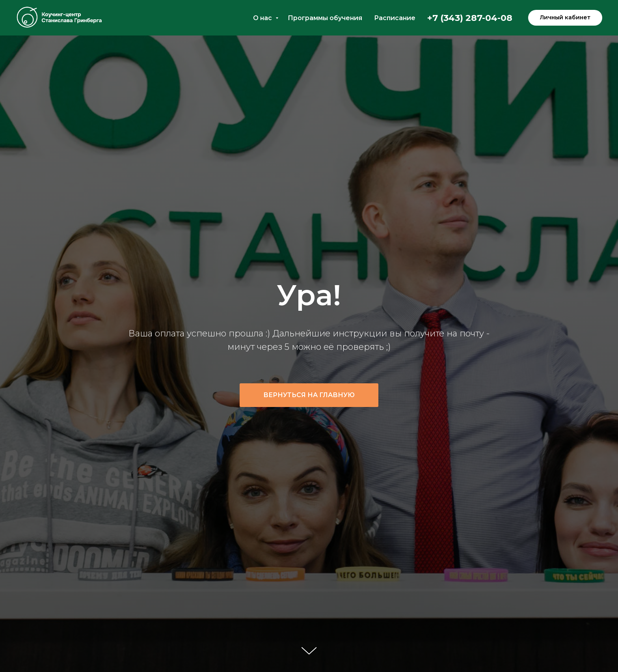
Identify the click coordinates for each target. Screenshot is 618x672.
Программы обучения (325, 18)
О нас (263, 18)
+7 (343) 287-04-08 (470, 18)
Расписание (395, 18)
